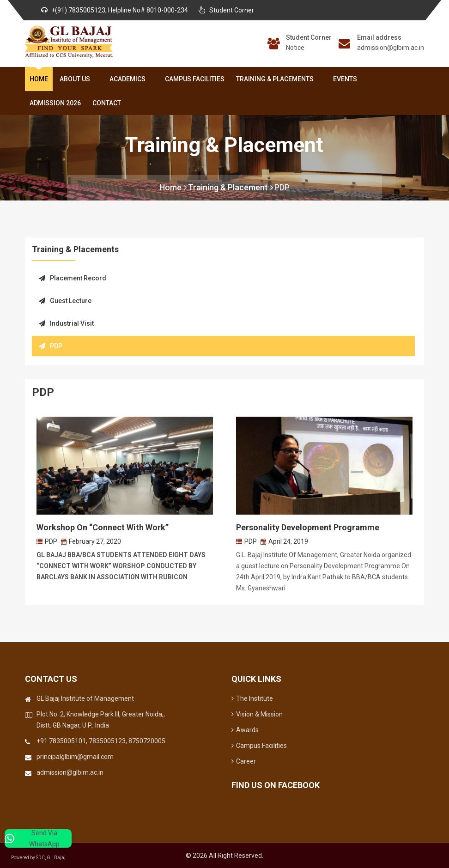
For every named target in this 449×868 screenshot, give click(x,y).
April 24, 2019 (288, 541)
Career (244, 761)
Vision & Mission (257, 714)
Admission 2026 (55, 103)
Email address (379, 37)
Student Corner (309, 37)
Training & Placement (231, 187)
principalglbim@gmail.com (75, 757)
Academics (129, 79)
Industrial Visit (66, 323)
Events (345, 79)
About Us (77, 79)
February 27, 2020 (95, 541)
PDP (282, 187)
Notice (295, 48)
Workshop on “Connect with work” (103, 527)
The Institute (252, 698)
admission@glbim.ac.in (391, 48)
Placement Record (73, 278)
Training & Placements (277, 79)
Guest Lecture (65, 301)
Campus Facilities (195, 79)
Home (39, 79)
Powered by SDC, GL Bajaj (46, 858)
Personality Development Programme (308, 527)
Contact (107, 103)
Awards (245, 730)
